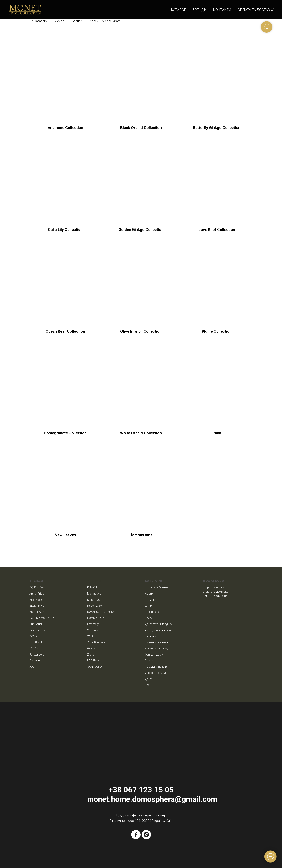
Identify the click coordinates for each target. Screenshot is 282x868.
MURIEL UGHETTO (98, 600)
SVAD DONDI (95, 667)
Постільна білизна (157, 587)
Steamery (93, 624)
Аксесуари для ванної (159, 630)
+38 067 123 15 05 (141, 790)
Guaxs (91, 648)
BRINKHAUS (37, 612)
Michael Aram (96, 594)
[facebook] (136, 835)
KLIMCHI (92, 587)
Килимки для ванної (158, 642)
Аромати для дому (157, 648)
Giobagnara (37, 661)
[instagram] (146, 835)
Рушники (151, 636)
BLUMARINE (37, 606)
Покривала (152, 612)
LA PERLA (93, 661)
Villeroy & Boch (96, 630)
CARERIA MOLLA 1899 (43, 618)
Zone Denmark (96, 642)
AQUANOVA (37, 587)
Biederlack (36, 600)
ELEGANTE (36, 642)
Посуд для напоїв (156, 667)
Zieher (91, 655)
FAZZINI (34, 648)
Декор (59, 21)
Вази (148, 685)
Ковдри (150, 594)
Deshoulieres (37, 630)
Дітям (149, 606)
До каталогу (38, 21)
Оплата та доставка (256, 10)
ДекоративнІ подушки (159, 624)
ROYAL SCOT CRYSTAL (101, 612)
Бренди (200, 10)
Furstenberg (37, 655)
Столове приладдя (157, 673)
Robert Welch (95, 606)
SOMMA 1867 (96, 618)
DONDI (33, 636)
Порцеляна (152, 661)
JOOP (33, 667)
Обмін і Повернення (215, 596)
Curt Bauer (36, 624)
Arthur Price (37, 594)
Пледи (149, 618)
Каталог (178, 10)
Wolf (90, 636)
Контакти (222, 10)
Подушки (151, 600)
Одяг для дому (154, 655)
